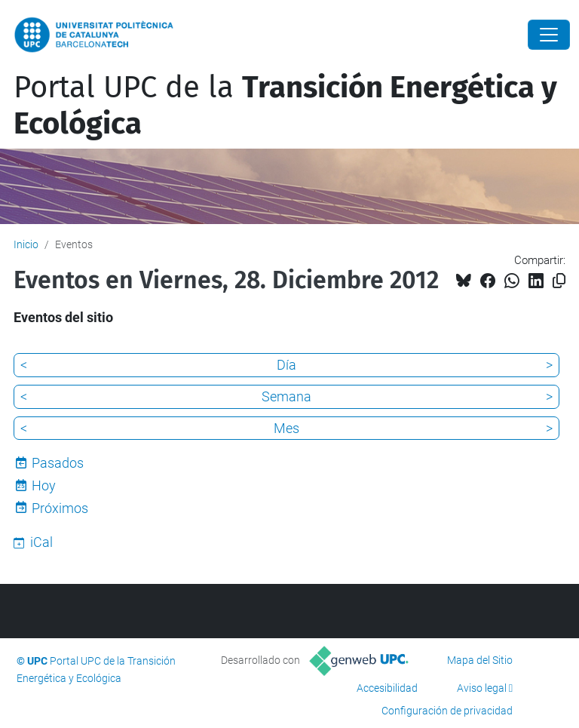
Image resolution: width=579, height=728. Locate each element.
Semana (286, 396)
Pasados (58, 463)
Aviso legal (482, 688)
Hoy (44, 485)
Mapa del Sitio (480, 660)
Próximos (60, 508)
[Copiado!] (559, 281)
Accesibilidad (387, 688)
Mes (286, 428)
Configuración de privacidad (447, 711)
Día (286, 365)
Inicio (26, 244)
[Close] (549, 35)
